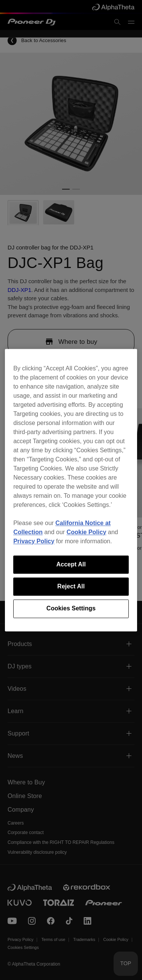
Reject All (71, 586)
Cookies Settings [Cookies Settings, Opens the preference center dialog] (71, 609)
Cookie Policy (87, 532)
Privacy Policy (34, 541)
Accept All (71, 564)
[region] (71, 490)
